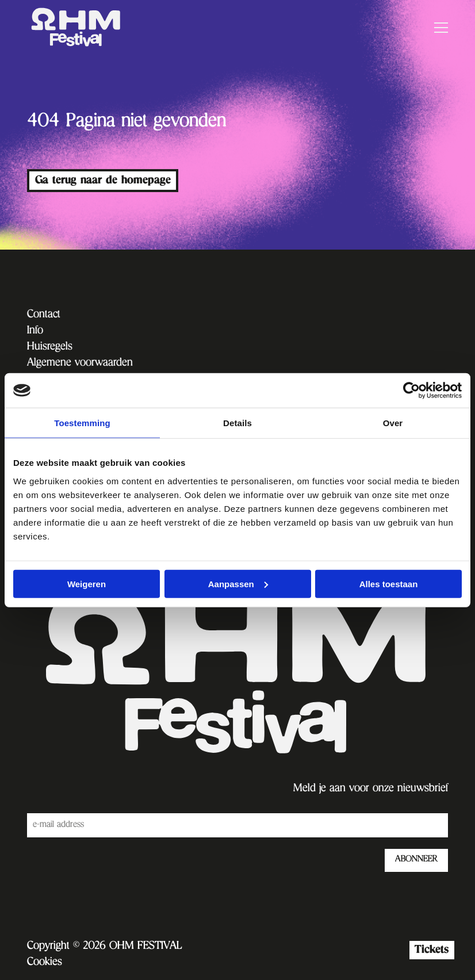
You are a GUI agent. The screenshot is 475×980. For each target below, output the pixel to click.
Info (35, 331)
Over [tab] (393, 423)
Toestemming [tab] (82, 423)
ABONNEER (416, 860)
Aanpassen (238, 583)
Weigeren (87, 583)
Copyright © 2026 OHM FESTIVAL (104, 947)
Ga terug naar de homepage (103, 180)
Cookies (45, 963)
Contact (44, 315)
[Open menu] (436, 28)
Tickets (432, 950)
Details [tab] (237, 423)
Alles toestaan (389, 583)
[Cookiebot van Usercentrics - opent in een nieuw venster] (411, 391)
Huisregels (50, 347)
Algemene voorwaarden (80, 363)
